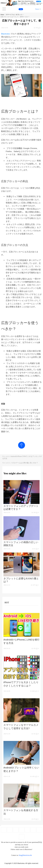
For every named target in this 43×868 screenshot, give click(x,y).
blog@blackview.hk (25, 855)
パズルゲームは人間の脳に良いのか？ (24, 463)
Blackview (6, 34)
